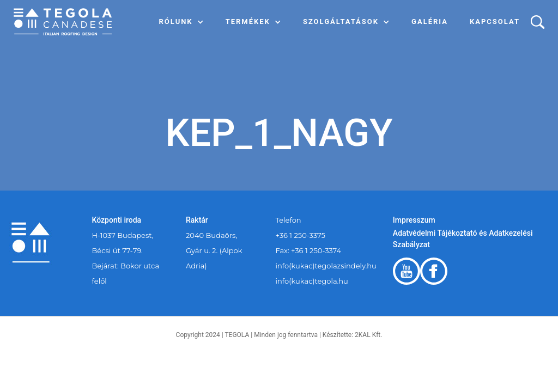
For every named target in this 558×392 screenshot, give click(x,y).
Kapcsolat (495, 22)
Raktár (197, 220)
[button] (181, 22)
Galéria (430, 22)
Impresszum (414, 220)
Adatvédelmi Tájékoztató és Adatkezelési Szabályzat (463, 239)
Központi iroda (117, 220)
